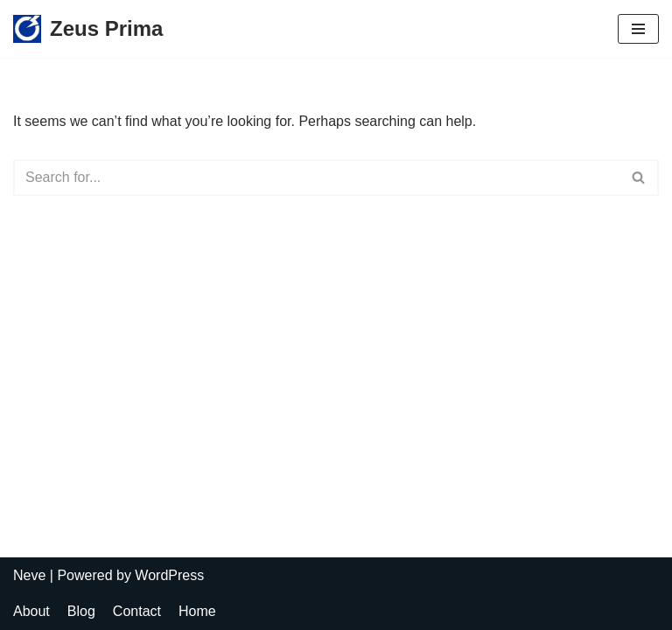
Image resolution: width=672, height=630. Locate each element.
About (31, 611)
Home (197, 611)
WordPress (169, 575)
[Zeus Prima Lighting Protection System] (88, 29)
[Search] (316, 178)
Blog (81, 611)
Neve (29, 575)
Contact (137, 611)
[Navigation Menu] (638, 29)
